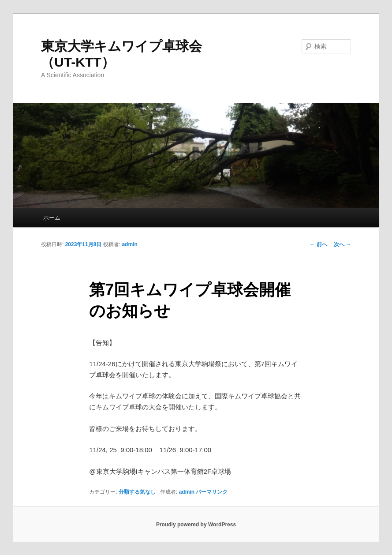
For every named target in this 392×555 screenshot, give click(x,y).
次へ (342, 244)
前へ (318, 244)
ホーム (52, 218)
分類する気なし (137, 492)
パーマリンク (212, 492)
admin (129, 244)
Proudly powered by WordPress (196, 525)
